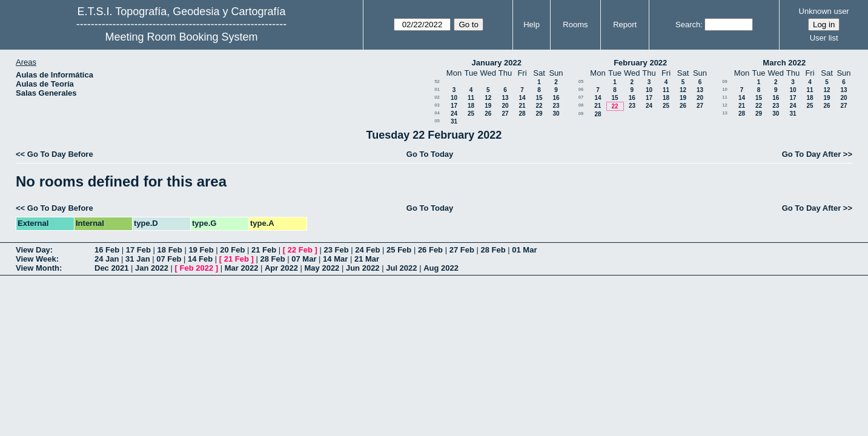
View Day (33, 250)
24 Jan (107, 259)
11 (471, 98)
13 (505, 98)
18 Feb (170, 250)
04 (437, 113)
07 (581, 97)
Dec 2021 (111, 268)
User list (824, 38)
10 (454, 98)
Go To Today (430, 154)
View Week (36, 259)
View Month (38, 268)
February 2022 (640, 63)
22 (539, 106)
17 (454, 106)
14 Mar (335, 259)
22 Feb (300, 250)
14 (522, 98)
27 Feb (462, 250)
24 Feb (367, 250)
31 (454, 121)
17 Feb (138, 250)
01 (437, 89)
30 (556, 114)
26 (488, 114)
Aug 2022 (441, 268)
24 (454, 114)
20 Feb (232, 250)
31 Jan (137, 259)
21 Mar (367, 259)
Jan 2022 (152, 268)
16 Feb (107, 250)
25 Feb (399, 250)
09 (581, 114)
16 (556, 98)
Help (532, 25)
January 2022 (497, 63)
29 (539, 114)
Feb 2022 (197, 268)
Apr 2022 (281, 268)
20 (505, 106)
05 (437, 121)
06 (581, 89)
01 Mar (524, 250)
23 (556, 106)
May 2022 (322, 268)
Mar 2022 (242, 268)
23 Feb (336, 250)
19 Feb (201, 250)
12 (488, 98)
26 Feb (430, 250)
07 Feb (169, 259)
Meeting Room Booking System (181, 37)
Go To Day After (812, 154)
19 (488, 106)
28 (522, 114)
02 (437, 97)
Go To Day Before (60, 154)
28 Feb (493, 250)
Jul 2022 (401, 268)
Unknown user (824, 11)
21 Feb (264, 250)
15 (539, 98)
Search (688, 25)
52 (437, 81)
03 (437, 105)
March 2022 (784, 63)
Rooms (575, 25)
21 (522, 106)
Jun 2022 (363, 268)
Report (625, 25)
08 (581, 105)
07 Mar (304, 259)
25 (471, 114)
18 (471, 106)
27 (505, 114)
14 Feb (200, 259)
